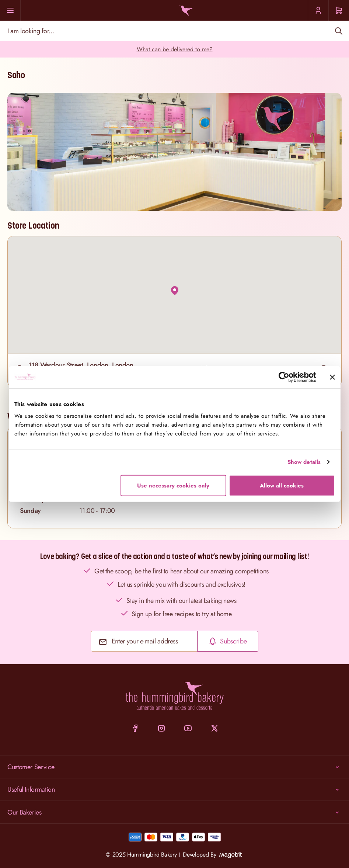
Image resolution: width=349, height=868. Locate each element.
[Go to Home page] (185, 11)
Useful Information (174, 789)
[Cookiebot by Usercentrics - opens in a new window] (284, 377)
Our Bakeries (174, 812)
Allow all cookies (282, 485)
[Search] (338, 31)
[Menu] (10, 10)
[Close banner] (332, 377)
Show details (304, 462)
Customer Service (174, 767)
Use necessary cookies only (173, 485)
